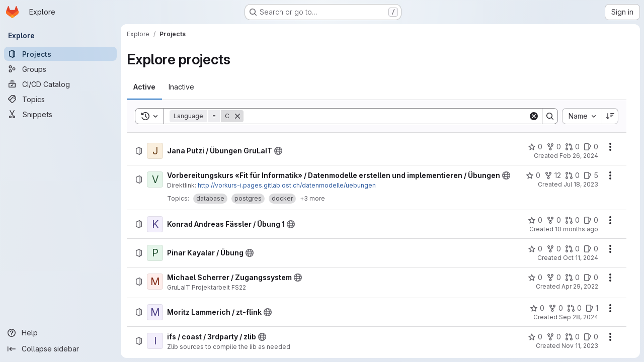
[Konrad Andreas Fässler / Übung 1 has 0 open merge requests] (572, 220)
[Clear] (534, 116)
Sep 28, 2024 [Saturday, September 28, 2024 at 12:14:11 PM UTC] (579, 317)
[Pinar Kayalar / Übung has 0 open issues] (591, 249)
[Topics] (60, 99)
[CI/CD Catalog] (60, 84)
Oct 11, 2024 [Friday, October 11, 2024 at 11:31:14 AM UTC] (581, 258)
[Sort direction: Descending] (610, 116)
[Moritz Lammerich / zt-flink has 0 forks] (556, 308)
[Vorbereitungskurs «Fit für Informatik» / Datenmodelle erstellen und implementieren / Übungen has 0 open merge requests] (572, 175)
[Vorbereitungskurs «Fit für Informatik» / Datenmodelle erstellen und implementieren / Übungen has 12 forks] (553, 175)
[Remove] (237, 116)
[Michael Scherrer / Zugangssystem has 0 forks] (554, 278)
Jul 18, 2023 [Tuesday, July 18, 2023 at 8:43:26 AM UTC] (581, 184)
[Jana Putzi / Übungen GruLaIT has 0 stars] (535, 147)
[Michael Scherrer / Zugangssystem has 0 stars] (535, 278)
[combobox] (582, 116)
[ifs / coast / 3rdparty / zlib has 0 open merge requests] (572, 337)
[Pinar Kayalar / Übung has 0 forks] (554, 249)
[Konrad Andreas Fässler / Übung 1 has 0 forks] (554, 220)
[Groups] (60, 69)
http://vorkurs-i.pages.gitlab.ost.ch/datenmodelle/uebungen (287, 185)
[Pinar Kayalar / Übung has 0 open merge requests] (572, 249)
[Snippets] (60, 114)
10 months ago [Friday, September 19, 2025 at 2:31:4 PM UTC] (577, 229)
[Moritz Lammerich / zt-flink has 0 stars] (537, 308)
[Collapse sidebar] (60, 349)
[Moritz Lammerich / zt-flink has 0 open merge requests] (574, 308)
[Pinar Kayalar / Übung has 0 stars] (535, 249)
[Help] (60, 333)
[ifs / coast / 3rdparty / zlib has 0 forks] (554, 337)
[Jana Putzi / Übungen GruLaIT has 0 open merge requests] (572, 147)
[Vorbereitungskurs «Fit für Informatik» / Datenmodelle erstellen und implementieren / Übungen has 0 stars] (533, 175)
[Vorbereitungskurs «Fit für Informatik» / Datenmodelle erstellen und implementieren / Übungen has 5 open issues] (591, 175)
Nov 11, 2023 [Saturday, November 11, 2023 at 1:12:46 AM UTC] (580, 346)
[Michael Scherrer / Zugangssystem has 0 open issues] (591, 278)
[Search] (386, 116)
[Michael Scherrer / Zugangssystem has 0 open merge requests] (572, 278)
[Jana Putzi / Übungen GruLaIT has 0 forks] (554, 147)
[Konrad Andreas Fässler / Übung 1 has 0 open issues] (591, 220)
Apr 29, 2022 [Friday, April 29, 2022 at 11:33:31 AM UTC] (580, 286)
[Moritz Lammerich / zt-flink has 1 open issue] (592, 308)
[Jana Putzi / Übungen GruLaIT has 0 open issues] (591, 147)
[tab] (144, 87)
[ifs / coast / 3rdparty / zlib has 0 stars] (535, 337)
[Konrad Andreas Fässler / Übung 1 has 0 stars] (535, 220)
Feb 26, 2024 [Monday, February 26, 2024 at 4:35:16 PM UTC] (579, 156)
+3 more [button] (312, 198)
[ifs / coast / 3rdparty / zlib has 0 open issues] (591, 337)
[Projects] (60, 54)
